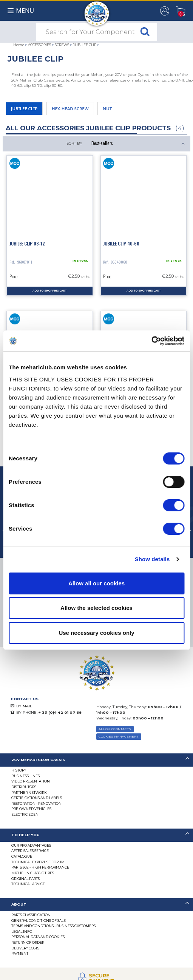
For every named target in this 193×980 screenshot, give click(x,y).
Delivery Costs (25, 948)
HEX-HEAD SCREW (70, 109)
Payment (20, 953)
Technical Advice (28, 884)
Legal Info (22, 931)
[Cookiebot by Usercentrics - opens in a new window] (151, 341)
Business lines (25, 776)
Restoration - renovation (36, 803)
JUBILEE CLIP (85, 45)
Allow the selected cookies (96, 608)
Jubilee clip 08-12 (27, 243)
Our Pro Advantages (31, 845)
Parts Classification (31, 915)
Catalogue (22, 856)
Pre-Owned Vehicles (31, 809)
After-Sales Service (30, 851)
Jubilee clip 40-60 (121, 243)
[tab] (96, 760)
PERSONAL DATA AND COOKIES (38, 937)
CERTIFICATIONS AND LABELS (37, 798)
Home (19, 45)
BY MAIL (24, 706)
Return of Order (28, 942)
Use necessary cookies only (96, 633)
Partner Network (29, 792)
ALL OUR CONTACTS (115, 729)
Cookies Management (119, 736)
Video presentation (31, 781)
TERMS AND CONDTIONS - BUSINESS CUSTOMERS (53, 926)
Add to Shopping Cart (49, 291)
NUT (107, 109)
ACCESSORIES (39, 45)
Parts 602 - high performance (40, 867)
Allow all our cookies (96, 583)
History (19, 770)
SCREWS (62, 45)
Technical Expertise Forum (38, 862)
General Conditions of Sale (39, 921)
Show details (152, 559)
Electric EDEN (25, 814)
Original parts (25, 879)
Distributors (24, 787)
